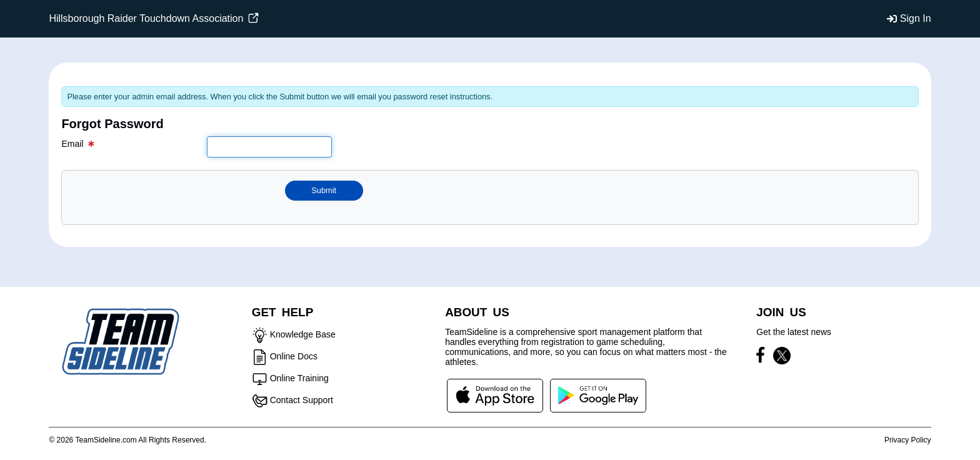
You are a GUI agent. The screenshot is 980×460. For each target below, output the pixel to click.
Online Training (299, 378)
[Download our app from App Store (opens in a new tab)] (495, 395)
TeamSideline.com (106, 440)
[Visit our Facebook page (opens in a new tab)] (763, 357)
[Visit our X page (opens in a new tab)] (782, 357)
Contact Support (302, 400)
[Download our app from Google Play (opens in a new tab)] (598, 395)
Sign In (916, 18)
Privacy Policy (908, 440)
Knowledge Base (303, 334)
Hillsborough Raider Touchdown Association (153, 18)
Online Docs (294, 356)
